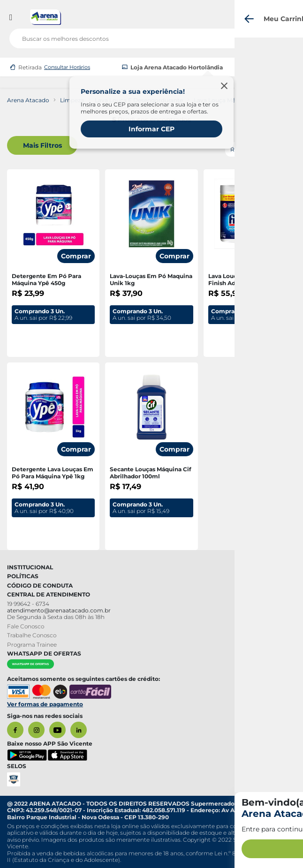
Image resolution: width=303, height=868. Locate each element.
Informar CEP (151, 129)
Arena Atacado (28, 100)
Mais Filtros (42, 145)
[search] (151, 37)
